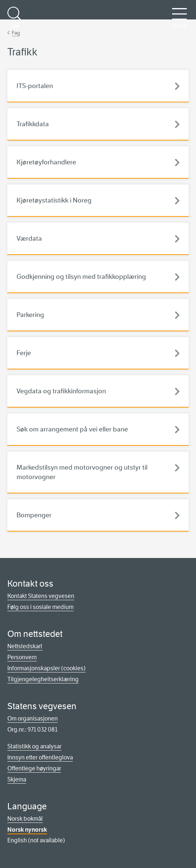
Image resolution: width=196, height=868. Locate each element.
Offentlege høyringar (34, 768)
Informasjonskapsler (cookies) (47, 668)
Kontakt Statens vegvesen (41, 596)
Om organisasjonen (33, 719)
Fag (16, 33)
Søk (15, 18)
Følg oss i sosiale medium (40, 607)
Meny (179, 18)
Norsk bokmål (25, 819)
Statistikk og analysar (34, 746)
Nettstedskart (25, 646)
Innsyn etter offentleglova (40, 757)
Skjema (17, 779)
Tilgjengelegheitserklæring (43, 679)
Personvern (22, 657)
